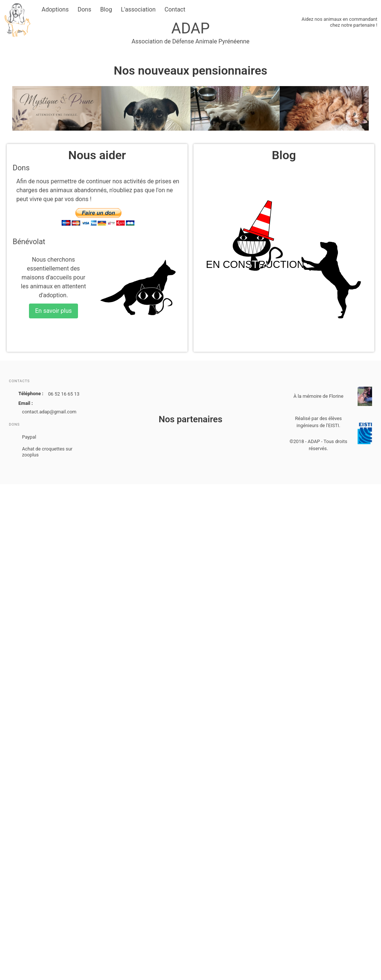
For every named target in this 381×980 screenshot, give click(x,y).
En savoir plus (54, 311)
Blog (106, 9)
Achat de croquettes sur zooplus (47, 452)
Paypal (29, 437)
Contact (175, 9)
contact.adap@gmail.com (49, 412)
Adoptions (55, 9)
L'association (138, 9)
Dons (84, 9)
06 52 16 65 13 (64, 394)
